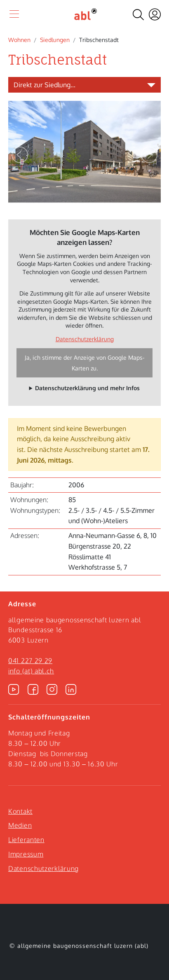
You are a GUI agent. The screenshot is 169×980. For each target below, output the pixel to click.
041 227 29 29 (30, 661)
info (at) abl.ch (31, 671)
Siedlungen (55, 40)
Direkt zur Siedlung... (45, 85)
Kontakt (20, 811)
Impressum (26, 854)
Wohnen (19, 40)
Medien (20, 825)
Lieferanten (26, 840)
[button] (20, 155)
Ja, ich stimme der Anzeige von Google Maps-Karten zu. (85, 363)
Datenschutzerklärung (85, 339)
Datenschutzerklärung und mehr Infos (87, 388)
